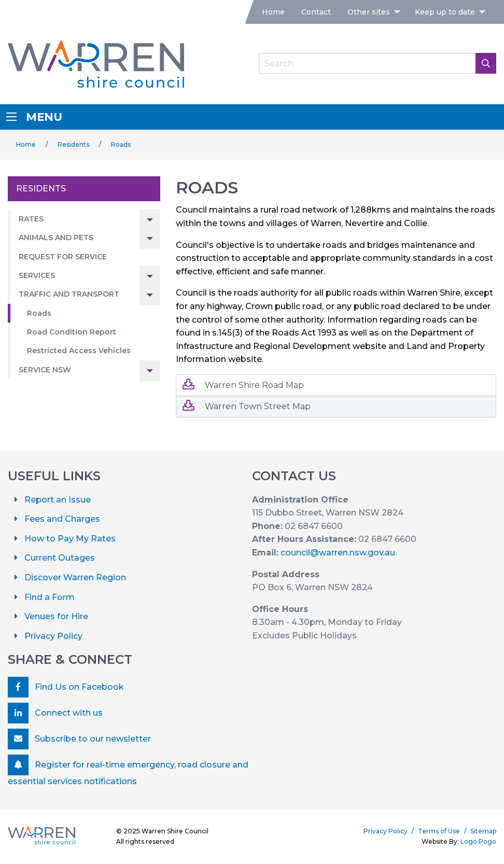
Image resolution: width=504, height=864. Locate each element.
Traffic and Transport (69, 294)
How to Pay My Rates (70, 539)
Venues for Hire (56, 616)
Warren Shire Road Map (243, 385)
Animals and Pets (56, 238)
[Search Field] (377, 63)
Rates (31, 219)
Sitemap (483, 831)
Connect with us (55, 713)
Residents (73, 144)
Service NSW (45, 370)
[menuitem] (273, 12)
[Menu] (11, 117)
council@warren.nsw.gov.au (338, 553)
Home (273, 12)
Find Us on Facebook (66, 687)
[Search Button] (486, 63)
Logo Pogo (478, 841)
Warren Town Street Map (247, 406)
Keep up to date (445, 12)
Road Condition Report (72, 332)
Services (37, 275)
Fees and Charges (62, 519)
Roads (121, 144)
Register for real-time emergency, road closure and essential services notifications (128, 770)
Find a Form (50, 597)
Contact (316, 12)
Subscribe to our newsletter (79, 739)
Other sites (369, 12)
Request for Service (63, 257)
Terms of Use (439, 831)
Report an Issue (58, 500)
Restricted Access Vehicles (79, 351)
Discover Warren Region (75, 577)
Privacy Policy (53, 636)
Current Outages (60, 558)
